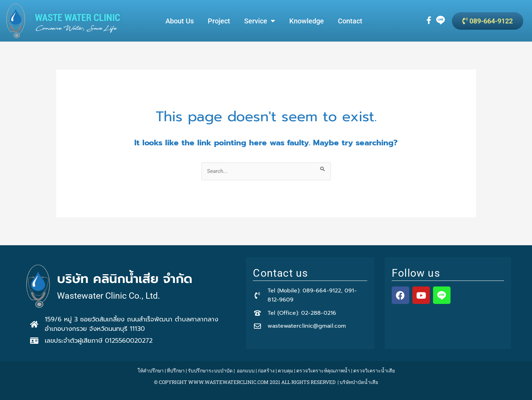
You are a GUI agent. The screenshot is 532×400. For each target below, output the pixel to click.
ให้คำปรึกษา (151, 370)
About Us (180, 21)
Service (260, 21)
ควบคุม (285, 370)
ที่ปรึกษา (176, 370)
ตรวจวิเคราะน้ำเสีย (374, 370)
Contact (350, 21)
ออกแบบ (246, 370)
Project (219, 21)
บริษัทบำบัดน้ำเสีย (359, 382)
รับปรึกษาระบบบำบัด (210, 370)
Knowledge (307, 21)
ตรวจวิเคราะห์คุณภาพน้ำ (323, 370)
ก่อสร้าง (266, 370)
